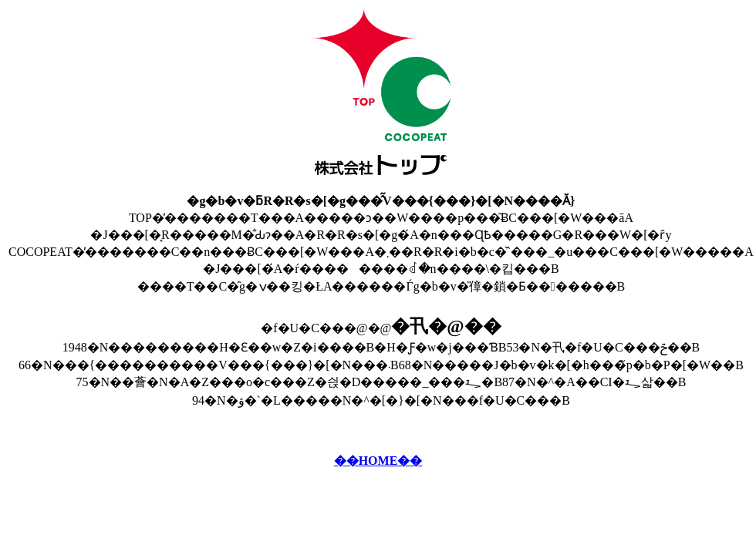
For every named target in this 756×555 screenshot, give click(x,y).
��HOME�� (378, 461)
